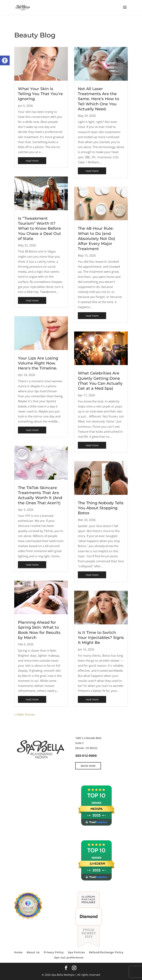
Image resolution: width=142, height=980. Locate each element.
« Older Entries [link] (24, 715)
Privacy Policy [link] (54, 952)
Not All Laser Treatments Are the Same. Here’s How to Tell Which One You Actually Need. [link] (98, 99)
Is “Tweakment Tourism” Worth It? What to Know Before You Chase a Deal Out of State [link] (39, 228)
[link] (5, 60)
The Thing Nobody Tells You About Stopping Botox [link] (101, 508)
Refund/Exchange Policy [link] (106, 952)
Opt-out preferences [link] (69, 957)
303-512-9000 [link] (86, 756)
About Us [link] (33, 952)
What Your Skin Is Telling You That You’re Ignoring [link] (40, 94)
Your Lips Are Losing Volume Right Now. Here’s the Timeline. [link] (38, 363)
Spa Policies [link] (76, 952)
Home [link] (18, 952)
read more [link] (32, 161)
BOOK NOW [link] (88, 766)
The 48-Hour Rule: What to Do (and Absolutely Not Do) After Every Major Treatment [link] (96, 238)
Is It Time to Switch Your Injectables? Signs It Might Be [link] (101, 638)
